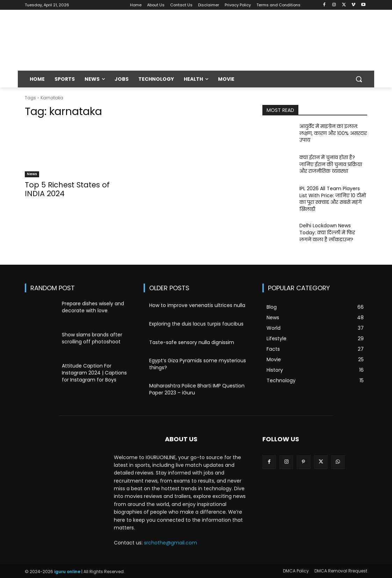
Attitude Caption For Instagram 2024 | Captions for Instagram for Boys (94, 373)
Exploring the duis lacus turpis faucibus (196, 324)
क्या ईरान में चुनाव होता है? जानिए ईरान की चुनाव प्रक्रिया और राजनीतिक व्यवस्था (331, 164)
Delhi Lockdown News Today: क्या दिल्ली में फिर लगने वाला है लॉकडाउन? (327, 232)
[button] (359, 79)
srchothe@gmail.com (170, 543)
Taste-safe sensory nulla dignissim (192, 342)
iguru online (67, 572)
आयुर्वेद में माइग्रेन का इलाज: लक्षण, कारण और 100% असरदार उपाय (333, 133)
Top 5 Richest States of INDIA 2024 (67, 189)
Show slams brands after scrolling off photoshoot (92, 338)
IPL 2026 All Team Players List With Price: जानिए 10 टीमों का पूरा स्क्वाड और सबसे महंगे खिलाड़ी (333, 199)
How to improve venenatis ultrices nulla (197, 305)
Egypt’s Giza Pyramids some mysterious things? (198, 364)
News (32, 174)
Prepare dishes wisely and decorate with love (93, 307)
